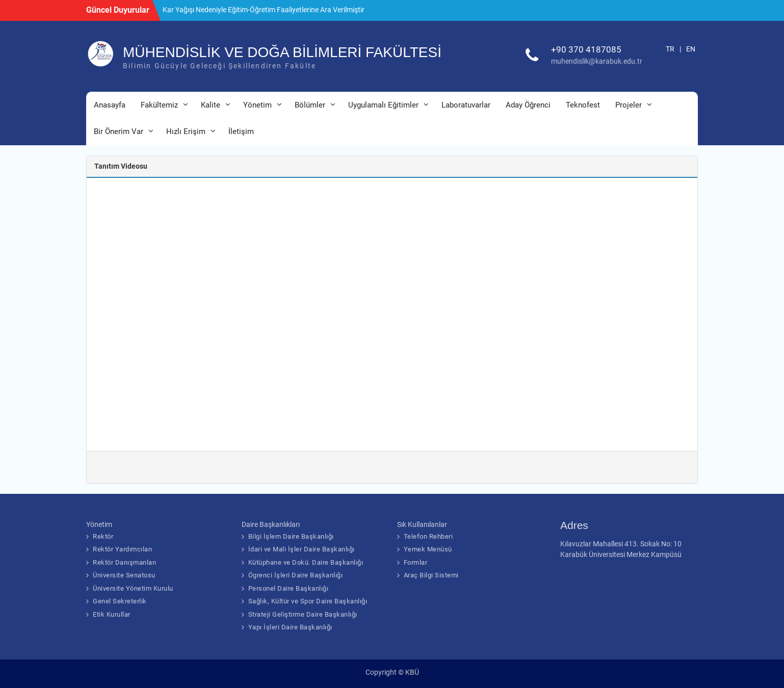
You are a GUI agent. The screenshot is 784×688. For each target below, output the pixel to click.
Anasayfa (110, 105)
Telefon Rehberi (428, 536)
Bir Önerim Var (119, 131)
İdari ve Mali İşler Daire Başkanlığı (302, 549)
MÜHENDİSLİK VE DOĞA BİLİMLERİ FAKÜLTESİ (282, 52)
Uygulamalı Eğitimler (383, 105)
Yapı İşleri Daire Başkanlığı (290, 627)
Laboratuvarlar (466, 105)
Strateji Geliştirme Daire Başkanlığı (303, 614)
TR (670, 49)
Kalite (211, 105)
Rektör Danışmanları (125, 562)
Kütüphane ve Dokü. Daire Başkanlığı (306, 562)
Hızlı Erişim (186, 131)
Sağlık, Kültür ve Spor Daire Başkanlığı (308, 601)
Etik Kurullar (112, 614)
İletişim (241, 131)
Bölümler (310, 105)
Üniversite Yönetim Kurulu (133, 588)
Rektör (103, 536)
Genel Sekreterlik (120, 601)
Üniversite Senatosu (124, 575)
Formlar (416, 562)
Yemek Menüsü (428, 549)
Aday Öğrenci (528, 105)
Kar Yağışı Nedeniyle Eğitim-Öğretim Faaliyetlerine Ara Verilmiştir (264, 10)
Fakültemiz (159, 105)
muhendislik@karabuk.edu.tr (597, 61)
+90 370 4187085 (586, 49)
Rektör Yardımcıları (123, 549)
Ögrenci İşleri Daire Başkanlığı (296, 575)
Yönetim (257, 105)
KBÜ (412, 672)
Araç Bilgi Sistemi (431, 575)
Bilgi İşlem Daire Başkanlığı (291, 536)
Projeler (629, 105)
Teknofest (583, 105)
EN (691, 49)
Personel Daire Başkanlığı (289, 588)
